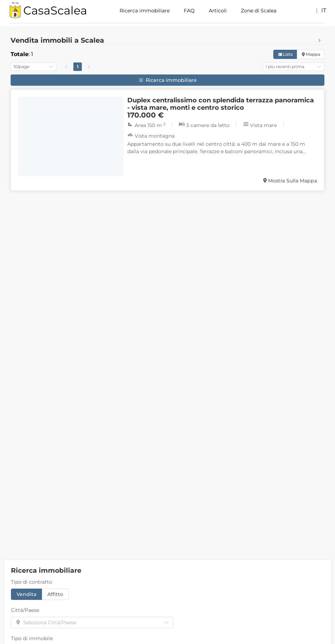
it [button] (324, 11)
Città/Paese (25, 610)
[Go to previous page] (66, 67)
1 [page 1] (78, 67)
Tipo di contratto (32, 582)
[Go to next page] (89, 67)
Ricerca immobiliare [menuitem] (145, 11)
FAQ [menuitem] (189, 11)
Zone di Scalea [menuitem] (259, 11)
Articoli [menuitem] (218, 11)
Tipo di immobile (32, 638)
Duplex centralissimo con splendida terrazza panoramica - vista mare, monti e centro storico (221, 104)
